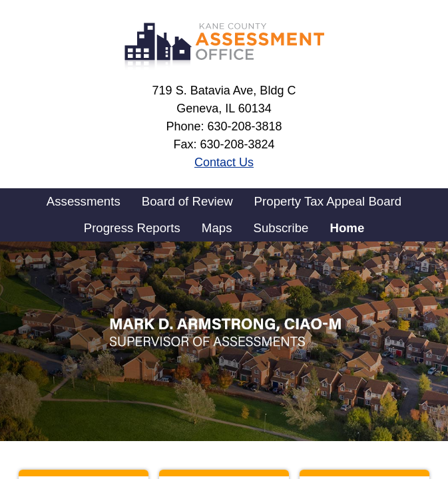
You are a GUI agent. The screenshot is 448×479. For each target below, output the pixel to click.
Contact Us (224, 162)
